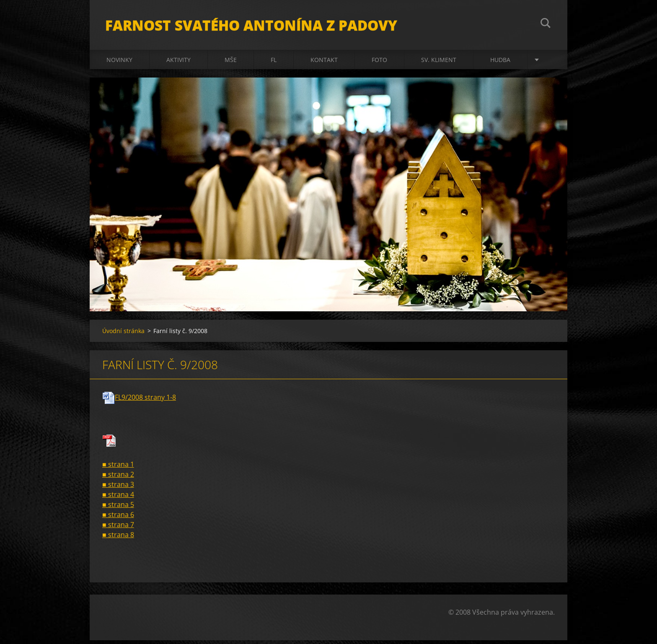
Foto (379, 63)
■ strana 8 (118, 538)
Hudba (500, 63)
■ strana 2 (118, 478)
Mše (231, 63)
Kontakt (324, 63)
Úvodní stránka (123, 335)
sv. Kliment (439, 63)
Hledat (546, 24)
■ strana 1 (118, 468)
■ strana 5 (118, 508)
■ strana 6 (118, 518)
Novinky (119, 63)
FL (274, 63)
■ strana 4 (118, 498)
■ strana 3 (118, 488)
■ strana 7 (118, 528)
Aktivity (178, 63)
